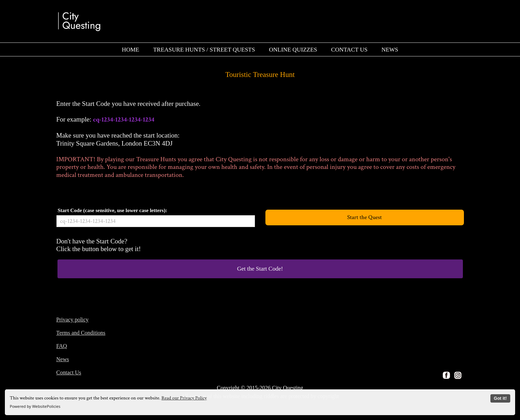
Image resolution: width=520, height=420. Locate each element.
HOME (131, 50)
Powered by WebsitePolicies (35, 406)
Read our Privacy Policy (184, 398)
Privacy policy (73, 320)
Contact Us (69, 372)
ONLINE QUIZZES (293, 50)
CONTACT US (350, 50)
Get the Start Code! (260, 269)
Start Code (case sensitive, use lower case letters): (113, 210)
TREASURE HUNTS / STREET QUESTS (204, 50)
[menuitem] (131, 49)
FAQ (62, 346)
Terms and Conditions (81, 333)
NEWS (390, 50)
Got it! (500, 398)
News (63, 359)
